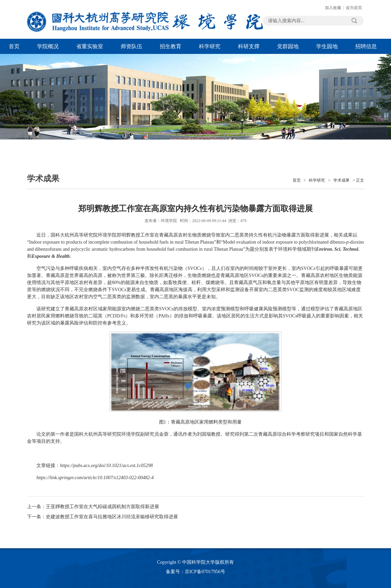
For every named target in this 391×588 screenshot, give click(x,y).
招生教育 (171, 46)
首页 (14, 46)
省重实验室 (90, 46)
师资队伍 (131, 46)
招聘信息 (366, 46)
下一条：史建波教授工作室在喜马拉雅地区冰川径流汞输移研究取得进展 (102, 517)
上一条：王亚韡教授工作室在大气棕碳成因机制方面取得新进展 (93, 507)
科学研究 (210, 46)
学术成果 (341, 180)
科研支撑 (249, 46)
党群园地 (288, 46)
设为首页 (354, 8)
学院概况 (48, 46)
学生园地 (327, 46)
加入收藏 (333, 8)
